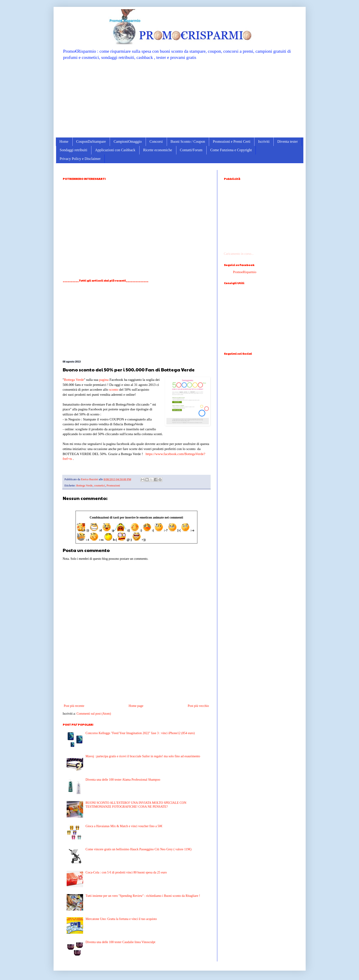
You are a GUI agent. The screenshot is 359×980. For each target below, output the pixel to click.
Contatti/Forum (191, 150)
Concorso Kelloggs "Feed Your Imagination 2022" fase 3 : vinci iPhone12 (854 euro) (140, 733)
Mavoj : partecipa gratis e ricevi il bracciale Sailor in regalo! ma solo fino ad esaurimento (143, 756)
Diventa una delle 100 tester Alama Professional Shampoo (123, 780)
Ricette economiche (158, 150)
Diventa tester (287, 141)
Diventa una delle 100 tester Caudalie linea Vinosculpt (121, 942)
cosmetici (100, 486)
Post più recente (74, 706)
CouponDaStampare (91, 141)
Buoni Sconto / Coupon (188, 141)
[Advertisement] (180, 99)
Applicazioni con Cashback (115, 150)
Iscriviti (264, 141)
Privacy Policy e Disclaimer (80, 159)
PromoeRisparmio (245, 272)
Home (64, 141)
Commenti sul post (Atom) (94, 714)
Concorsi (156, 141)
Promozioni (113, 486)
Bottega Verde (74, 380)
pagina (104, 380)
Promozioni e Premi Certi (231, 141)
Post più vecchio (198, 706)
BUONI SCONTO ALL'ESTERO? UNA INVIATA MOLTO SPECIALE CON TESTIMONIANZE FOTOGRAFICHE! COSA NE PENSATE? (136, 805)
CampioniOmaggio (128, 141)
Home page (136, 706)
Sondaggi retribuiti (73, 150)
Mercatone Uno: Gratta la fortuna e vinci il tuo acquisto (121, 919)
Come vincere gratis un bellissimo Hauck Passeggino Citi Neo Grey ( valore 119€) (139, 849)
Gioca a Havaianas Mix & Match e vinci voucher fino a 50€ (124, 826)
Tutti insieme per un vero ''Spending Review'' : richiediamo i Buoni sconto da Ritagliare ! (143, 896)
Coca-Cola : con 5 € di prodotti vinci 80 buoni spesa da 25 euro (126, 872)
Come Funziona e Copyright (231, 150)
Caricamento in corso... (239, 254)
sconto (114, 389)
